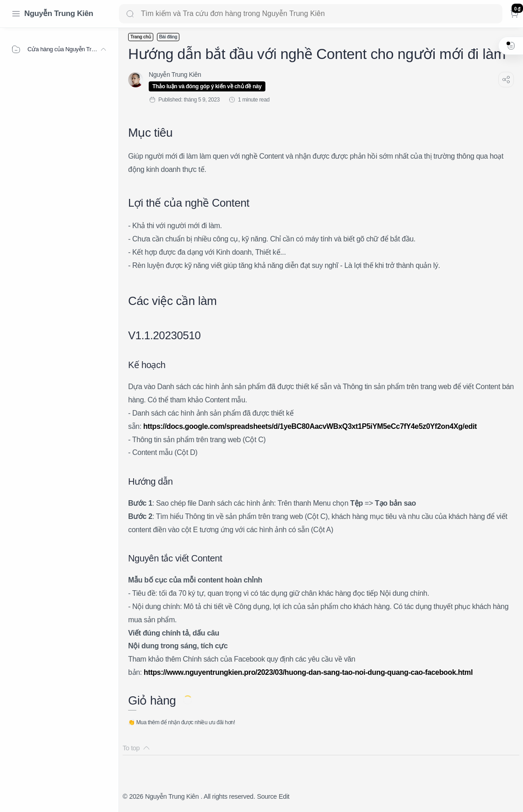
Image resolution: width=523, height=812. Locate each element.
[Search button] (130, 14)
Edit (284, 796)
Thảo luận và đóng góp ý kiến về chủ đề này (207, 86)
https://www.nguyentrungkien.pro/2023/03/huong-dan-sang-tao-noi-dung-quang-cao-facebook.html (308, 672)
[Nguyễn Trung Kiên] (175, 75)
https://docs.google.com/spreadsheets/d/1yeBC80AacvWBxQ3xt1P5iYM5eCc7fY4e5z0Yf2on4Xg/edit (310, 426)
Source (267, 796)
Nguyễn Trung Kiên (59, 13)
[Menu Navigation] (16, 14)
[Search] (311, 14)
